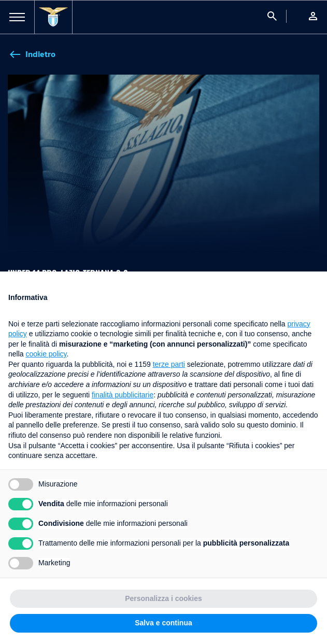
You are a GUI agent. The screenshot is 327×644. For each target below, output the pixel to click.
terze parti (169, 364)
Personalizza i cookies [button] (163, 598)
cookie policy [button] (46, 354)
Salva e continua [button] (163, 623)
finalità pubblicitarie (123, 395)
